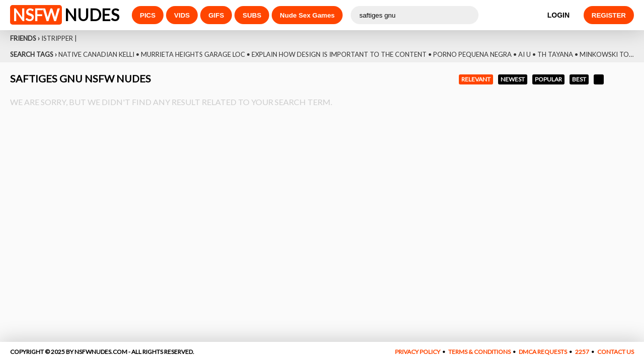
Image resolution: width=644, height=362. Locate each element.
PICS (148, 15)
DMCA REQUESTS (543, 352)
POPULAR (548, 79)
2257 (582, 352)
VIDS (182, 15)
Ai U (525, 54)
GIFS (216, 15)
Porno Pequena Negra (472, 54)
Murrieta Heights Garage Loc (193, 54)
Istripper (57, 38)
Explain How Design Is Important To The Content (339, 54)
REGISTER (609, 15)
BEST (579, 79)
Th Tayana (555, 54)
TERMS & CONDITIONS (479, 352)
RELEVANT (476, 79)
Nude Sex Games (307, 15)
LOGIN (558, 15)
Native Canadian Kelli (96, 54)
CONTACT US (616, 352)
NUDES (65, 15)
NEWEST (513, 79)
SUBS (252, 15)
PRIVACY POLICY (418, 352)
